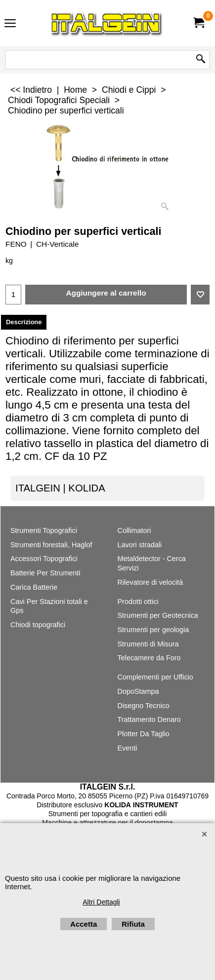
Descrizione (24, 322)
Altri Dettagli (101, 902)
